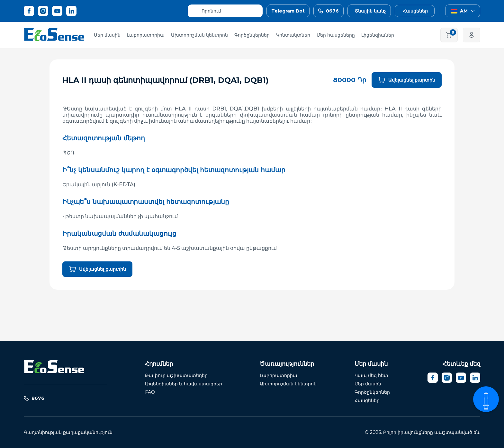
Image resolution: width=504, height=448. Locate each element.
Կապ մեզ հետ (371, 375)
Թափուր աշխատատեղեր (176, 375)
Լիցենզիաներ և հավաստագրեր (184, 384)
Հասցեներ (367, 400)
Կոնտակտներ (293, 35)
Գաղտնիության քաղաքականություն (68, 432)
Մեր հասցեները (336, 35)
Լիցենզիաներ (378, 35)
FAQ (150, 392)
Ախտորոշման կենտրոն (199, 35)
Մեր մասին (107, 35)
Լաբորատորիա (146, 35)
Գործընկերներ (252, 35)
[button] (426, 11)
